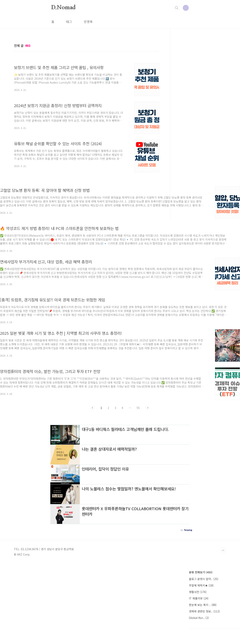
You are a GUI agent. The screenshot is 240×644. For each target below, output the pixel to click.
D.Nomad (63, 8)
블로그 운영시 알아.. (204, 579)
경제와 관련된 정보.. (204, 611)
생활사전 (198, 592)
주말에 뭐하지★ (201, 585)
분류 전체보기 (201, 572)
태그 (69, 22)
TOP (223, 551)
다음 (148, 408)
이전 (93, 408)
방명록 (88, 22)
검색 (177, 8)
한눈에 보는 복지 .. (203, 605)
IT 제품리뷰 (199, 598)
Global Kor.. (199, 618)
